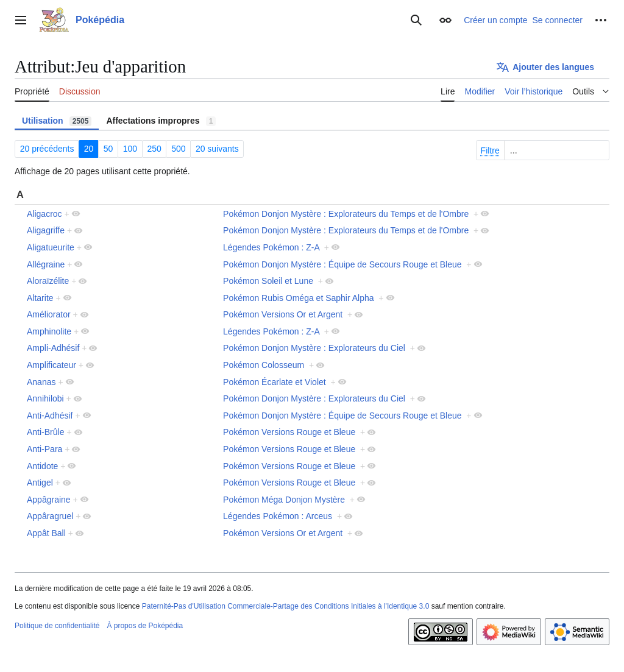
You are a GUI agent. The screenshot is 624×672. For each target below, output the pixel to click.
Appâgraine (49, 500)
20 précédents (47, 149)
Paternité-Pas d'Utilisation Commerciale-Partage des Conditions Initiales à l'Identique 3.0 (286, 606)
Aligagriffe (46, 230)
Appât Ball (46, 533)
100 (130, 149)
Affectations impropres (161, 121)
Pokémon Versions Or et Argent (283, 314)
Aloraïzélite (48, 281)
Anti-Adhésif (50, 416)
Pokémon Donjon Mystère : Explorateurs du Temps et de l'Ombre (346, 214)
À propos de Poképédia (145, 626)
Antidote (42, 466)
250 (154, 149)
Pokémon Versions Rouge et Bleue (289, 432)
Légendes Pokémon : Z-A (271, 247)
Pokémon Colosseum (264, 365)
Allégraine (46, 264)
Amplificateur (51, 365)
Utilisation (57, 121)
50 (108, 149)
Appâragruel (50, 516)
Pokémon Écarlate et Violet (275, 382)
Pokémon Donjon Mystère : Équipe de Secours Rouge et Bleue (342, 264)
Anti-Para (44, 449)
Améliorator (49, 314)
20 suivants (217, 149)
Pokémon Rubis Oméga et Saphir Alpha (298, 298)
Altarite (40, 298)
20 (89, 149)
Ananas (41, 382)
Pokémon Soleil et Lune (268, 281)
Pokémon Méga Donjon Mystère (284, 500)
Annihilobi (45, 398)
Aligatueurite (51, 247)
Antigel (40, 483)
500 (178, 149)
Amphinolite (49, 331)
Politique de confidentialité (57, 626)
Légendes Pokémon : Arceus (278, 516)
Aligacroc (44, 214)
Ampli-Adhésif (53, 348)
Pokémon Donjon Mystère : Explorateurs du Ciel (314, 348)
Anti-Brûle (45, 432)
